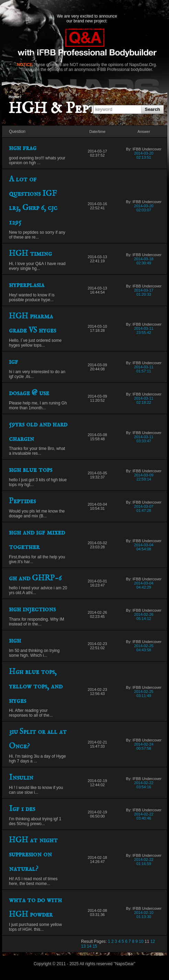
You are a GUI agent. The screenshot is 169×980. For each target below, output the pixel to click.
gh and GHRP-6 (35, 578)
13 (83, 946)
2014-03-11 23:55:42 (144, 330)
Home (14, 97)
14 (89, 946)
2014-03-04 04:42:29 (144, 585)
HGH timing (30, 254)
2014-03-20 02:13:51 (144, 155)
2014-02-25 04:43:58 (144, 648)
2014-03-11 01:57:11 (144, 369)
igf (13, 362)
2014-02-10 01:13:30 (144, 915)
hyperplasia (27, 285)
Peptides (22, 501)
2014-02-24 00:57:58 (144, 746)
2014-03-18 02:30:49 (144, 261)
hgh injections (32, 609)
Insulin (21, 778)
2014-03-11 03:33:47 (144, 439)
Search (153, 109)
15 (95, 946)
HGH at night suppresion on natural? (33, 855)
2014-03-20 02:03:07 (144, 208)
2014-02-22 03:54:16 (144, 785)
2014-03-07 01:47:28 (144, 508)
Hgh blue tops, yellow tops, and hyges (36, 686)
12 (153, 941)
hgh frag (23, 148)
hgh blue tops (31, 470)
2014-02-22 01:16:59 (144, 862)
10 (141, 941)
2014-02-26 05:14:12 (144, 617)
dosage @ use (29, 393)
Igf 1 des (22, 809)
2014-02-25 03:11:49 (144, 694)
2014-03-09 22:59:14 (144, 477)
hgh (15, 641)
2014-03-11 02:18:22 (144, 400)
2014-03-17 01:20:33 (144, 292)
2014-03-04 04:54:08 (144, 547)
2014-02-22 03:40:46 (144, 816)
